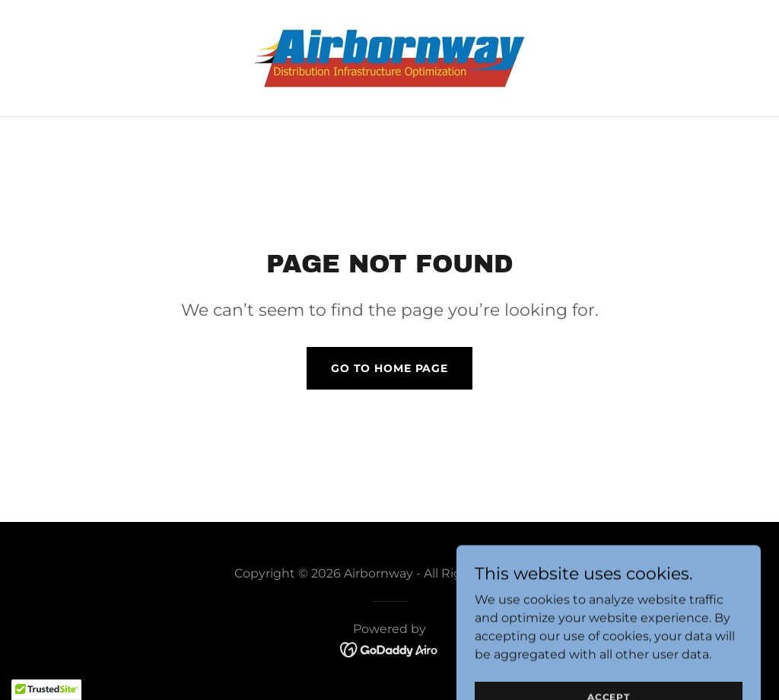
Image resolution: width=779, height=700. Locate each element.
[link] (389, 57)
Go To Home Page (389, 368)
